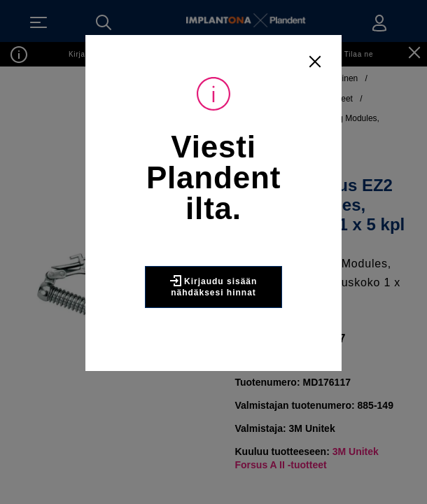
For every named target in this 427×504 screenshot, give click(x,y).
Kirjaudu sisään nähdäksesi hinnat (214, 286)
